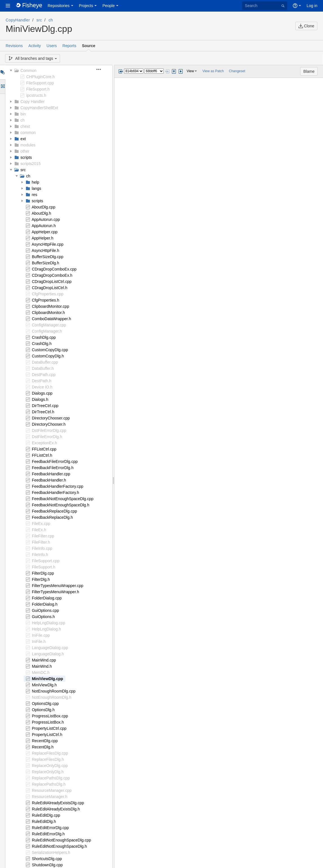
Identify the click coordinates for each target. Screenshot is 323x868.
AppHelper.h (42, 238)
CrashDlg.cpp (44, 337)
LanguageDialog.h (48, 654)
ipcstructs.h (36, 95)
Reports (69, 46)
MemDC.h (41, 673)
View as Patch (213, 71)
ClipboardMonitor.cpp (50, 306)
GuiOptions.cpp (46, 610)
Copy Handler (33, 102)
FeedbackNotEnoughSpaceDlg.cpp (63, 499)
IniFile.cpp (41, 635)
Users (52, 46)
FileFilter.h (41, 542)
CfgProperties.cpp (48, 294)
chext (25, 126)
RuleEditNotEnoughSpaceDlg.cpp (61, 840)
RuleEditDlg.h (44, 821)
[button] (8, 6)
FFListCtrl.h (42, 455)
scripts (26, 157)
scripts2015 (31, 164)
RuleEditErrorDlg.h (48, 834)
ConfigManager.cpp (49, 325)
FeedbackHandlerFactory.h (56, 493)
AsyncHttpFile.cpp (47, 244)
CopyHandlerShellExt (39, 108)
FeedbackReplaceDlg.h (52, 517)
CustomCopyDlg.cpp (50, 350)
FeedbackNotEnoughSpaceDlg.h (61, 505)
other (25, 151)
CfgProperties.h (46, 300)
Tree (2, 72)
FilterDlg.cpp (43, 573)
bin (23, 114)
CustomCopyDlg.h (48, 356)
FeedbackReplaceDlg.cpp (54, 511)
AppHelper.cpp (45, 232)
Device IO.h (42, 387)
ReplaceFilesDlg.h (48, 759)
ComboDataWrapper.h (51, 319)
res (35, 195)
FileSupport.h (38, 89)
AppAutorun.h (44, 226)
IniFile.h (39, 641)
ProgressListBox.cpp (50, 716)
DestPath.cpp (44, 375)
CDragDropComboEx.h (52, 275)
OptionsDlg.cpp (45, 704)
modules (28, 145)
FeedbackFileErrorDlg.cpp (55, 462)
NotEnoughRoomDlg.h (52, 697)
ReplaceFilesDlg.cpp (50, 753)
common (28, 133)
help (36, 182)
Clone (306, 26)
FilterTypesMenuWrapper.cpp (58, 586)
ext (23, 139)
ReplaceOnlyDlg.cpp (50, 766)
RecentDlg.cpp (45, 741)
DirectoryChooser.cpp (51, 418)
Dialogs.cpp (42, 393)
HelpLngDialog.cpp (48, 623)
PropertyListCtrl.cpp (49, 728)
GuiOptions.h (43, 617)
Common (29, 71)
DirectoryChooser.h (49, 424)
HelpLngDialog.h (47, 629)
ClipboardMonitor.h (48, 313)
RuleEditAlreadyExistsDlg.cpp (58, 803)
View (190, 71)
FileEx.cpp (41, 524)
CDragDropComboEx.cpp (54, 269)
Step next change (181, 71)
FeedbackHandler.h (49, 480)
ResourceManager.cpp (52, 790)
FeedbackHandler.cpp (51, 474)
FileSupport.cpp (40, 83)
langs (36, 188)
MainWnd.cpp (44, 660)
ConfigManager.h (47, 331)
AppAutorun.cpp (46, 219)
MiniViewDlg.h (44, 685)
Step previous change (174, 71)
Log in (312, 6)
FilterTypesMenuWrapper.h (56, 592)
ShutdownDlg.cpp (47, 865)
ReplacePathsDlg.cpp (51, 778)
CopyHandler (18, 20)
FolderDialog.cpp (47, 598)
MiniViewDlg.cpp (47, 679)
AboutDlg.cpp (43, 207)
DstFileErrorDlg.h (47, 437)
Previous (121, 71)
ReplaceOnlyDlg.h (48, 772)
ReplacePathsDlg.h (49, 784)
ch (51, 20)
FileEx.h (39, 530)
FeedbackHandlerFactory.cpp (58, 486)
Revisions (14, 46)
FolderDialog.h (45, 604)
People (109, 6)
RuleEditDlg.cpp (46, 815)
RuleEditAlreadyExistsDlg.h (56, 809)
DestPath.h (42, 381)
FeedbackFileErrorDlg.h (53, 468)
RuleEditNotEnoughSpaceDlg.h (59, 846)
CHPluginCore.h (40, 77)
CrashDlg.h (42, 344)
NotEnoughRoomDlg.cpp (54, 691)
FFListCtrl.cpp (44, 449)
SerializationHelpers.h (51, 852)
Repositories (59, 6)
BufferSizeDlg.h (46, 263)
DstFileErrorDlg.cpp (49, 430)
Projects (86, 6)
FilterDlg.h (41, 579)
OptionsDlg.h (43, 710)
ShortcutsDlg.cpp (47, 859)
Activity (35, 46)
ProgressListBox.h (48, 722)
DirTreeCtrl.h (43, 412)
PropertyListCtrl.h (47, 735)
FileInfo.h (40, 555)
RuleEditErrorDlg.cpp (50, 828)
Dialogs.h (40, 399)
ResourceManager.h (50, 797)
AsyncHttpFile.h (45, 250)
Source (89, 46)
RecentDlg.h (43, 747)
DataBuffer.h (43, 368)
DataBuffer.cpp (45, 362)
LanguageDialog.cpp (50, 648)
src (39, 20)
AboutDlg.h (41, 213)
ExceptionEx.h (45, 443)
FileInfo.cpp (42, 548)
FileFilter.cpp (43, 536)
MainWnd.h (42, 666)
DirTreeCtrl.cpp (45, 406)
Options (2, 87)
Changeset (237, 71)
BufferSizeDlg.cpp (48, 257)
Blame (309, 71)
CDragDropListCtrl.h (50, 288)
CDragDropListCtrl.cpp (52, 282)
